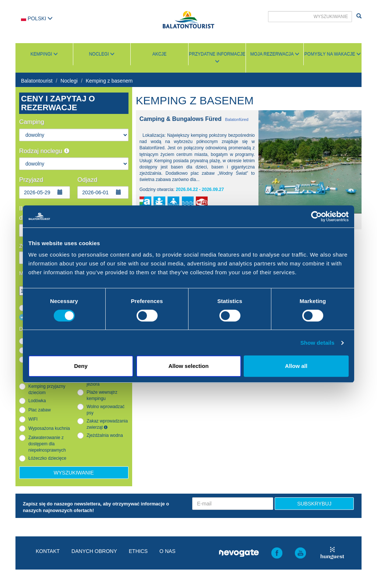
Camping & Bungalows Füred (181, 119)
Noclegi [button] (102, 54)
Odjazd (87, 180)
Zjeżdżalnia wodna (105, 435)
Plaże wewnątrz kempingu (102, 395)
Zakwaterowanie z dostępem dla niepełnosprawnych (47, 444)
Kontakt (48, 551)
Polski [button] (37, 18)
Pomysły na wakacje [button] (333, 54)
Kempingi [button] (44, 54)
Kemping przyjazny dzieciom (47, 389)
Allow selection (188, 366)
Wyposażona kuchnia (49, 428)
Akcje (160, 54)
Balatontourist (37, 81)
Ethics (138, 551)
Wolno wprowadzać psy (105, 410)
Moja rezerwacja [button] (275, 54)
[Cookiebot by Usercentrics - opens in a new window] (316, 216)
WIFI (33, 419)
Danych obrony (94, 551)
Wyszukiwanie (74, 473)
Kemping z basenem (109, 81)
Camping (32, 122)
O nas (168, 551)
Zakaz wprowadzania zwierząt (107, 424)
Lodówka (37, 401)
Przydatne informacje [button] (217, 58)
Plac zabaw (40, 410)
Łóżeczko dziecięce (47, 458)
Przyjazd (31, 180)
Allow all (296, 366)
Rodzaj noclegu (44, 151)
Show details (318, 343)
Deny (81, 366)
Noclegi (69, 81)
